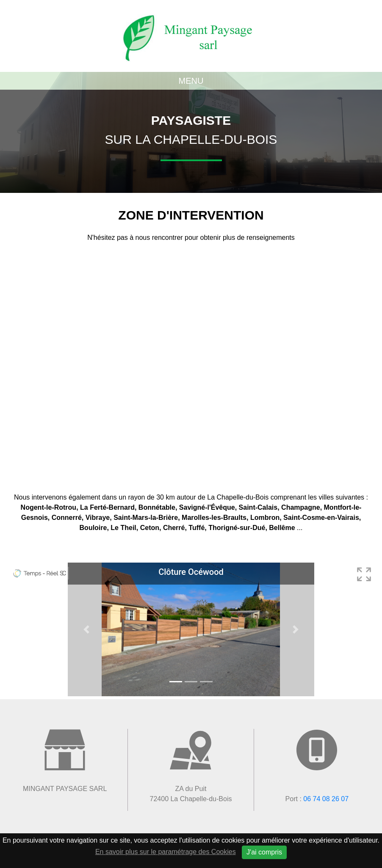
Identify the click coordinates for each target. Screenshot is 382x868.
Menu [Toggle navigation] (191, 81)
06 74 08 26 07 (326, 799)
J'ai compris (264, 852)
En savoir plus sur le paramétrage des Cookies (166, 852)
